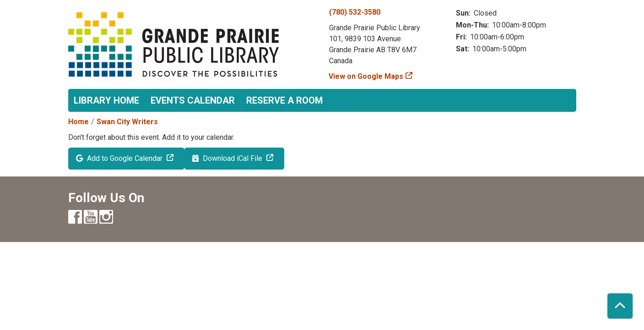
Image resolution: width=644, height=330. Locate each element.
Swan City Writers (127, 122)
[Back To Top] (620, 306)
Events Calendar (193, 100)
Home (78, 122)
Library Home (106, 100)
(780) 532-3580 (355, 12)
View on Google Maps (366, 76)
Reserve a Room (284, 100)
